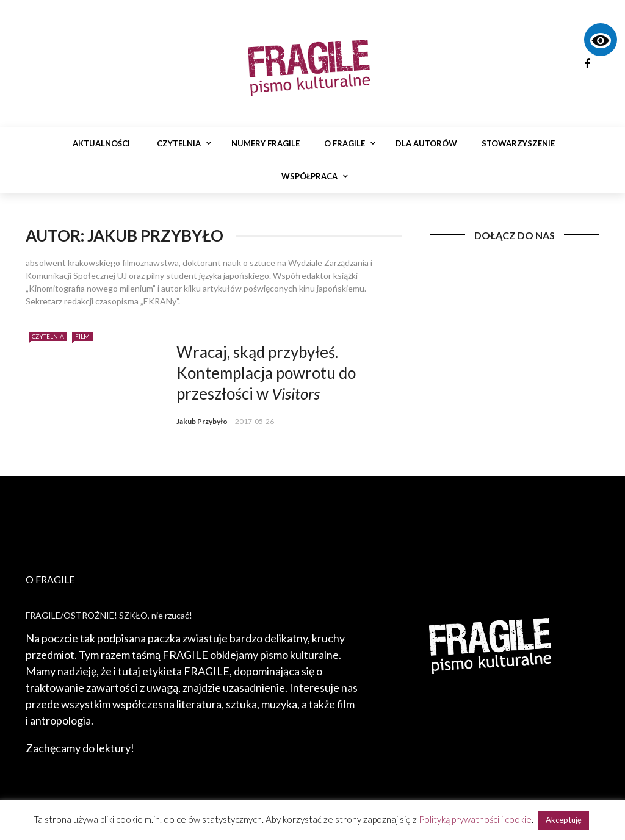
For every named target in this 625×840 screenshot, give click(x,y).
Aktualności (101, 143)
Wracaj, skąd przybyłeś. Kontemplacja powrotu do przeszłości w (266, 373)
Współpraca (309, 176)
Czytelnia (179, 143)
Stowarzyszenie (518, 143)
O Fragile (345, 143)
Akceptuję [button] (564, 820)
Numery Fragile (266, 143)
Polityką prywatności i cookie (475, 819)
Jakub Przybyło (202, 421)
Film (82, 336)
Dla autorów (426, 143)
